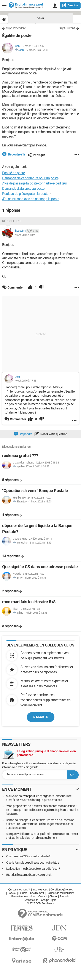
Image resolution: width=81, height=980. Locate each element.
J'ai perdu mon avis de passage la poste (31, 199)
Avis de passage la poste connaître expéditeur (35, 183)
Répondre (26, 434)
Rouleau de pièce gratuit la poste (25, 194)
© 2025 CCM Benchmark (41, 903)
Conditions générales (62, 890)
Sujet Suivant (67, 28)
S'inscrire (41, 717)
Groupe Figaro (49, 900)
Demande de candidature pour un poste (30, 178)
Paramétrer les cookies (24, 897)
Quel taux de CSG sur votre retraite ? (28, 856)
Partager (36, 155)
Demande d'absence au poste (23, 188)
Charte (53, 897)
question (70, 5)
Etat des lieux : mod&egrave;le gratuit (29, 875)
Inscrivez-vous (40, 890)
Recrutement (37, 893)
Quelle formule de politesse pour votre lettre (33, 863)
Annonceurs (32, 900)
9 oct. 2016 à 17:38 (37, 50)
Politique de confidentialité (60, 893)
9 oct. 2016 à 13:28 (26, 235)
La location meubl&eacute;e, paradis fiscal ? (33, 869)
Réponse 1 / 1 (12, 221)
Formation (65, 897)
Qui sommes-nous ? (19, 890)
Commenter (18, 419)
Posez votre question (54, 434)
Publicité (23, 893)
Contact (43, 897)
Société (12, 893)
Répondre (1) (16, 154)
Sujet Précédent (16, 28)
